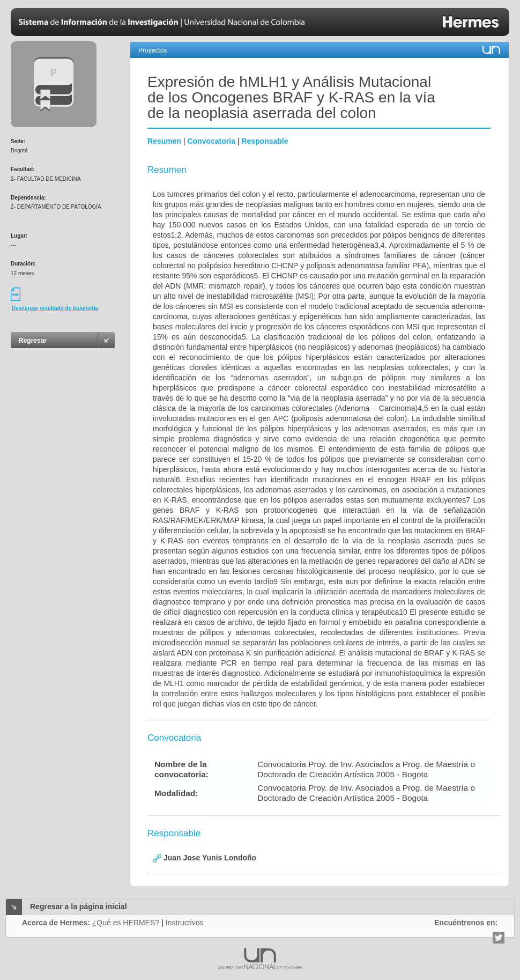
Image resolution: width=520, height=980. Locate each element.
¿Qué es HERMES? (126, 923)
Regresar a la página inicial (79, 907)
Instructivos (185, 923)
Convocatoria (211, 141)
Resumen (164, 141)
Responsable (265, 141)
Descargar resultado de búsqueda (55, 308)
